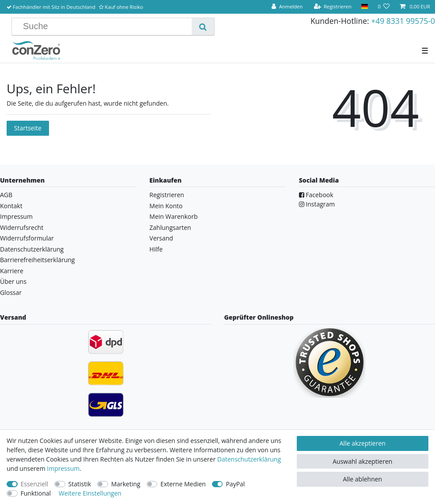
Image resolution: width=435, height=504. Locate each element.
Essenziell (35, 484)
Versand (161, 238)
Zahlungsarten (170, 227)
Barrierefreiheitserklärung (37, 260)
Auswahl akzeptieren (362, 461)
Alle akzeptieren (363, 443)
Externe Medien (183, 484)
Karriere (12, 271)
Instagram (317, 204)
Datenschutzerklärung (32, 249)
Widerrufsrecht (22, 227)
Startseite (28, 128)
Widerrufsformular (27, 238)
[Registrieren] (333, 7)
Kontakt (11, 206)
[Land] (365, 7)
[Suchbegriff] (105, 27)
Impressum (16, 216)
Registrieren (167, 195)
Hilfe (156, 249)
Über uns (13, 281)
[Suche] (203, 27)
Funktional (36, 493)
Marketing (126, 484)
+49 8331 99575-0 (403, 21)
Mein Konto (166, 206)
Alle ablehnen (362, 479)
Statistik (80, 484)
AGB (6, 195)
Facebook (316, 195)
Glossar (11, 292)
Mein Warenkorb (173, 216)
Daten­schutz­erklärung (249, 459)
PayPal (235, 484)
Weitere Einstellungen (90, 493)
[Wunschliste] (384, 7)
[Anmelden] (287, 7)
